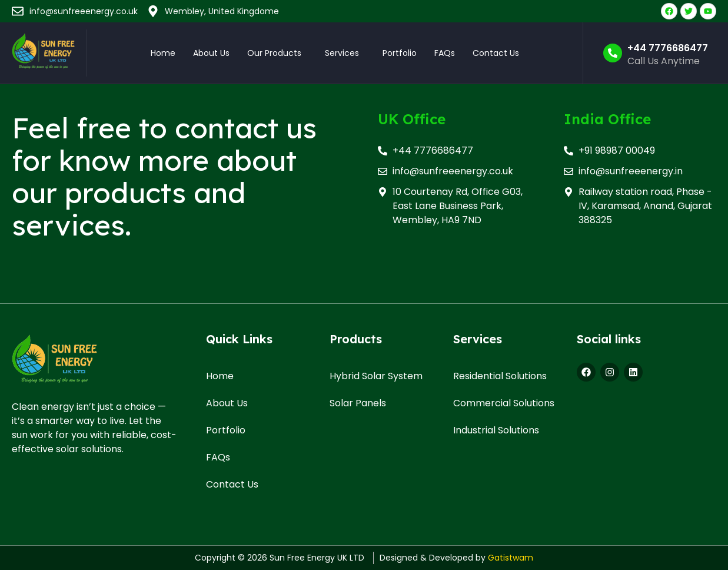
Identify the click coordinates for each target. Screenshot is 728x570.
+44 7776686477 (668, 48)
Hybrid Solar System (376, 376)
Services (342, 53)
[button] (277, 53)
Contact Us (496, 53)
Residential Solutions (500, 376)
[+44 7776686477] (613, 53)
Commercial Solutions (504, 403)
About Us (211, 53)
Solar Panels (358, 403)
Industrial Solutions (496, 430)
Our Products (274, 53)
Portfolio (400, 53)
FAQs (445, 53)
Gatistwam (511, 558)
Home (163, 53)
